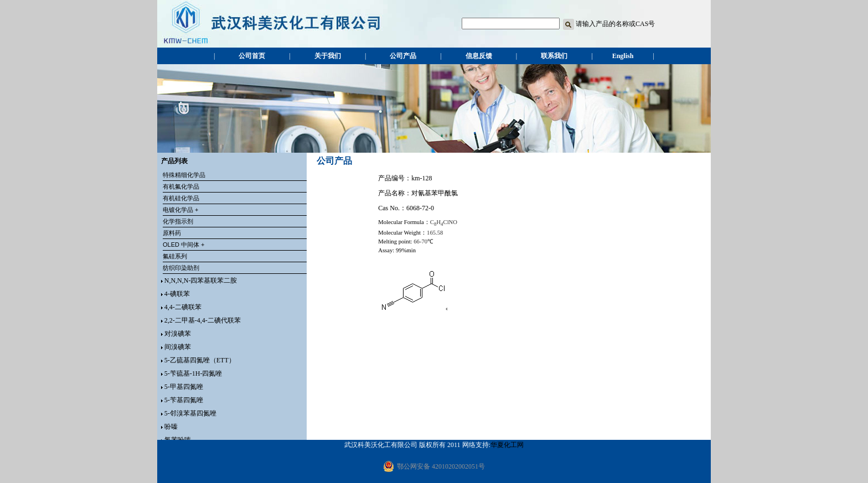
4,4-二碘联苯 (183, 307)
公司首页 (252, 56)
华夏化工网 (507, 445)
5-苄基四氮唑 (184, 400)
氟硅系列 (175, 256)
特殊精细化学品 (184, 175)
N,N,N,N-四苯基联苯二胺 (201, 281)
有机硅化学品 (181, 198)
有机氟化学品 (181, 186)
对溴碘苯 (178, 334)
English (623, 56)
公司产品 (403, 56)
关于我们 (328, 56)
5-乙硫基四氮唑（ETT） (200, 360)
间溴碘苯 (178, 347)
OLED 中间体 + (184, 245)
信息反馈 (479, 56)
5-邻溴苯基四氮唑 (190, 413)
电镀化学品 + (180, 210)
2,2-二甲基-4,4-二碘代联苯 (203, 320)
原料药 (172, 233)
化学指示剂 (178, 221)
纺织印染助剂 (181, 268)
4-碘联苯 (177, 294)
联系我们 (554, 56)
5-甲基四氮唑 (184, 387)
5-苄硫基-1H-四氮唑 (193, 373)
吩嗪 (171, 427)
